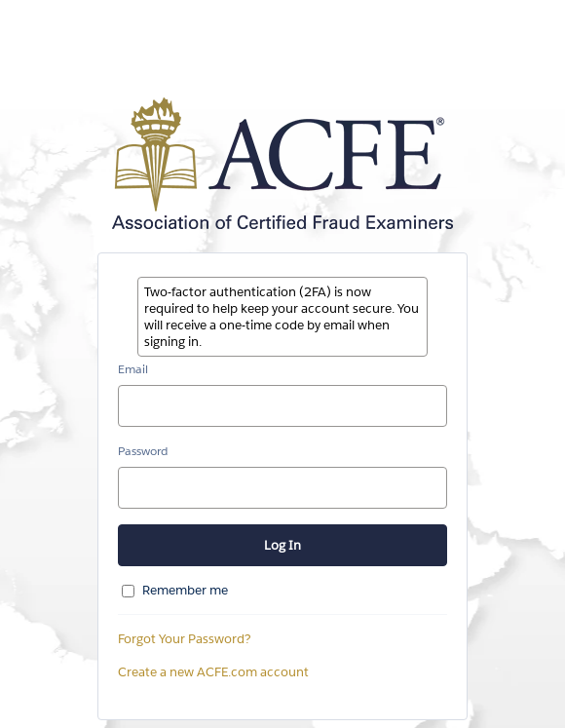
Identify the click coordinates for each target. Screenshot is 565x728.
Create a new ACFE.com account (213, 672)
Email (133, 369)
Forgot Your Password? (185, 639)
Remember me (185, 590)
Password (143, 451)
